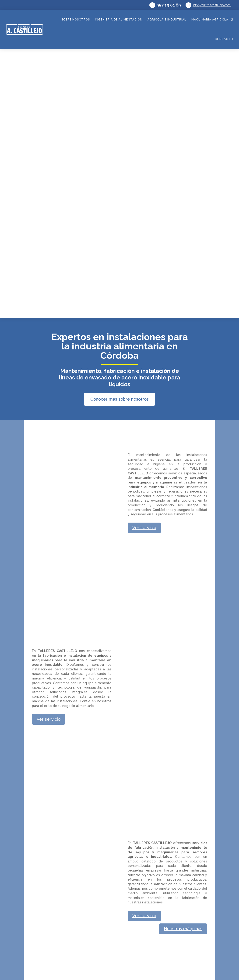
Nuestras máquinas (183, 929)
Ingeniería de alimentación (119, 20)
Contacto (224, 39)
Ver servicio (144, 528)
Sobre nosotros (76, 20)
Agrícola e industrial (167, 20)
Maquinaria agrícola (210, 20)
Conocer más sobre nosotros (119, 399)
